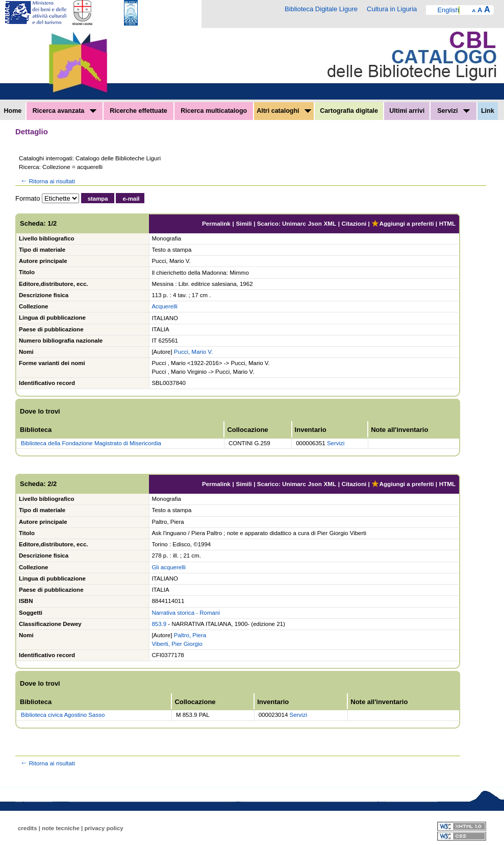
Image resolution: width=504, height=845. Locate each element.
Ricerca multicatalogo (214, 111)
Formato (28, 198)
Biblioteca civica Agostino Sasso (63, 715)
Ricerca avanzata (65, 111)
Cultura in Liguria (392, 9)
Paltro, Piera (190, 635)
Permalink (216, 223)
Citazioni (354, 223)
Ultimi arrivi (407, 111)
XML (330, 223)
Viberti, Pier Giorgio (177, 644)
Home (13, 111)
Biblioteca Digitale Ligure (321, 9)
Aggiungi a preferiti (402, 223)
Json (315, 223)
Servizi (453, 111)
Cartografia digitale (349, 111)
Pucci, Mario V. (193, 352)
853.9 (159, 624)
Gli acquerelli (168, 567)
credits (28, 828)
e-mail (131, 199)
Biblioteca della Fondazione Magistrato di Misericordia (91, 443)
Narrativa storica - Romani (186, 613)
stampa (98, 199)
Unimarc (294, 223)
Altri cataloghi (284, 111)
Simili (244, 223)
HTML (447, 223)
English (448, 10)
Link (488, 111)
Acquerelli (165, 306)
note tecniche (61, 828)
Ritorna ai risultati (47, 181)
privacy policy (104, 828)
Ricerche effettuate (138, 111)
